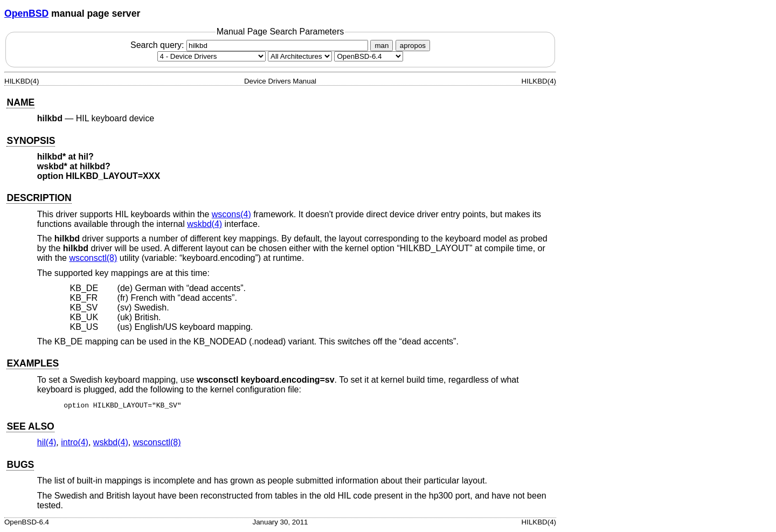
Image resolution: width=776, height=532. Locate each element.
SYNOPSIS (31, 141)
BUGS (20, 466)
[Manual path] (369, 56)
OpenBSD (26, 13)
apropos (413, 46)
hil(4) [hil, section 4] (47, 444)
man (382, 46)
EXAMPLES (33, 363)
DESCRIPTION (39, 198)
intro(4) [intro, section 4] (75, 444)
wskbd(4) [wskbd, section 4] (205, 224)
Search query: (251, 45)
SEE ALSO (30, 428)
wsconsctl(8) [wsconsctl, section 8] (93, 258)
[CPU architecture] (300, 56)
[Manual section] (212, 56)
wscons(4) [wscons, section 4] (231, 214)
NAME (20, 102)
